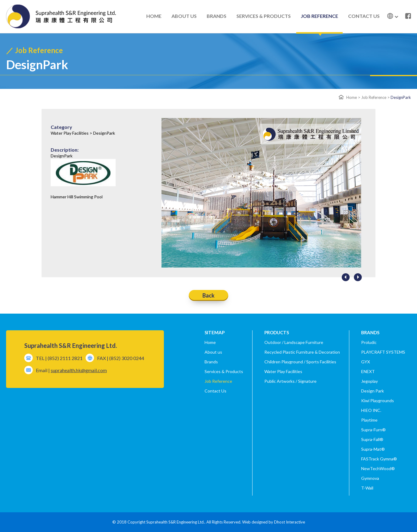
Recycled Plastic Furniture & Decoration (302, 352)
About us (213, 352)
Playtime (369, 420)
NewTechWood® (378, 468)
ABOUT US (184, 16)
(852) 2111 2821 (65, 358)
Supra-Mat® (373, 449)
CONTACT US (364, 16)
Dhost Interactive (290, 522)
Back (208, 295)
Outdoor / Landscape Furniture (294, 342)
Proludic (369, 342)
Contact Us (215, 391)
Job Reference (374, 97)
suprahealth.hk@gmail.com (79, 370)
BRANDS (217, 16)
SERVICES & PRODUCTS (264, 16)
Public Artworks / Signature (290, 381)
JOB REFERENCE (319, 16)
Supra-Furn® (373, 430)
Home (352, 97)
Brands (211, 362)
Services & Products (224, 371)
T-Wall (367, 488)
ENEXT (368, 371)
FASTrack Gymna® (379, 459)
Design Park (373, 391)
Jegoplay (370, 381)
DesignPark (401, 97)
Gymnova (370, 478)
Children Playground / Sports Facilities (300, 362)
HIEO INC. (371, 410)
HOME (154, 16)
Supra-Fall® (372, 439)
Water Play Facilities (283, 371)
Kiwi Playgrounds (378, 401)
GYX (366, 362)
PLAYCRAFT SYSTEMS (383, 352)
